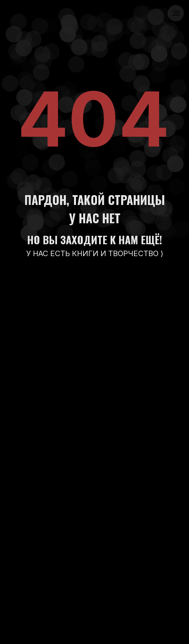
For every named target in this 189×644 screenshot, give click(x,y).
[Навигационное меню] (176, 13)
